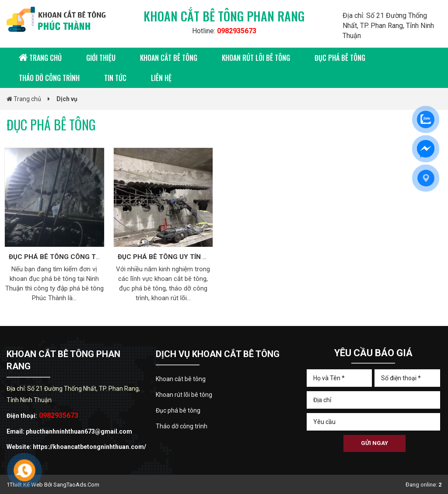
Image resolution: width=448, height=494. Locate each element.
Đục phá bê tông (340, 58)
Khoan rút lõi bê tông (256, 58)
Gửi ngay (374, 443)
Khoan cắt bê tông (169, 58)
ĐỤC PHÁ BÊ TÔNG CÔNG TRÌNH (60, 257)
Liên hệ (161, 78)
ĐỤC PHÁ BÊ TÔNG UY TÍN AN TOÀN (175, 257)
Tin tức (115, 78)
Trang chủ (40, 58)
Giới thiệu (101, 58)
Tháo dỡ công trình (49, 78)
